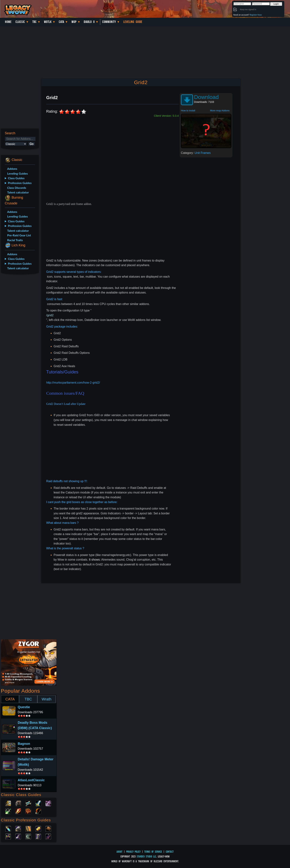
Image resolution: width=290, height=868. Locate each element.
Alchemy (8, 828)
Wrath (47, 699)
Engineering (38, 828)
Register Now (256, 15)
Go (32, 144)
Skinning (28, 836)
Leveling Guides (18, 173)
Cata (61, 22)
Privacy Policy (133, 852)
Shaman (28, 811)
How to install (188, 111)
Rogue (8, 811)
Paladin (8, 803)
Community (109, 22)
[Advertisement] (20, 336)
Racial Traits (15, 240)
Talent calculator (18, 192)
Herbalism (8, 836)
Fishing (48, 836)
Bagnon (24, 744)
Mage (18, 811)
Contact (170, 852)
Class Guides (16, 178)
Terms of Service (153, 852)
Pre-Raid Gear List (19, 235)
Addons (12, 169)
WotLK (48, 22)
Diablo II (89, 22)
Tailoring (38, 836)
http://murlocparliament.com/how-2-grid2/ (73, 383)
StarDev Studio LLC (146, 856)
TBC (34, 22)
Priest (28, 803)
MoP (74, 22)
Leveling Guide (133, 22)
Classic (20, 22)
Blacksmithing (18, 828)
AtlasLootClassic (31, 780)
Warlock (48, 803)
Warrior (38, 803)
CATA (10, 699)
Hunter (38, 811)
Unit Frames (203, 153)
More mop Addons (220, 111)
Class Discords (17, 188)
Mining (18, 836)
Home (8, 22)
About (119, 852)
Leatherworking (48, 828)
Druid (18, 803)
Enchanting (28, 828)
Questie (24, 707)
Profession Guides (20, 183)
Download (206, 97)
